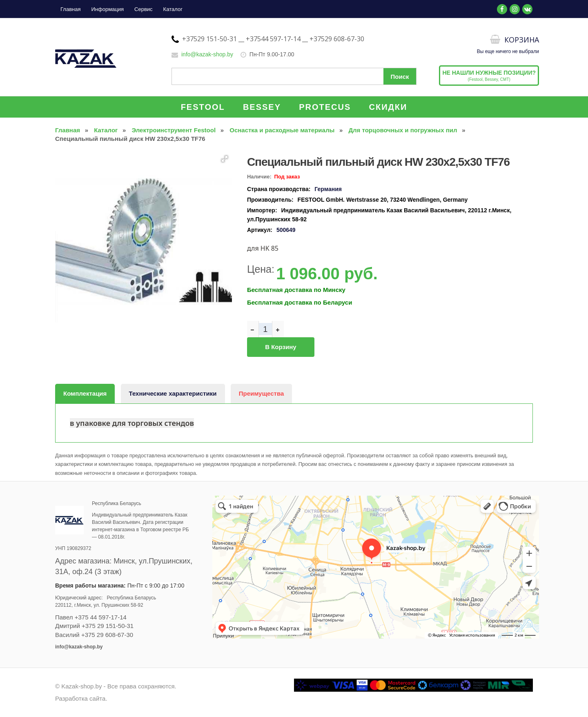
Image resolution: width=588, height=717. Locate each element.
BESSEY (262, 107)
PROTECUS (325, 107)
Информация (107, 9)
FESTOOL (203, 107)
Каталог (173, 9)
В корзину (281, 347)
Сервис (144, 9)
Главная (70, 9)
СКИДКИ (388, 107)
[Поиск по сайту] (294, 76)
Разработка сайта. (81, 698)
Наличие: (259, 177)
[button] (225, 159)
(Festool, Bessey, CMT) (489, 76)
